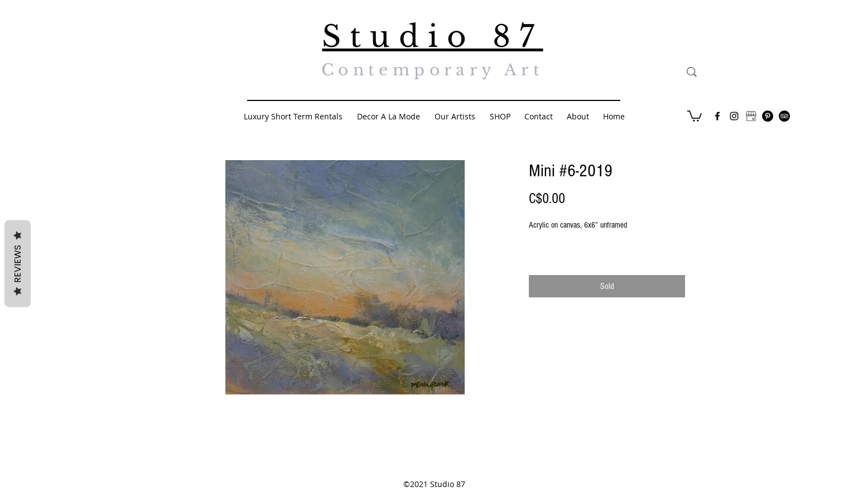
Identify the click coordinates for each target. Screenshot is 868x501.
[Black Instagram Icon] (734, 116)
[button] (695, 115)
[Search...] (743, 72)
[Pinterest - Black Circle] (768, 116)
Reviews (18, 264)
